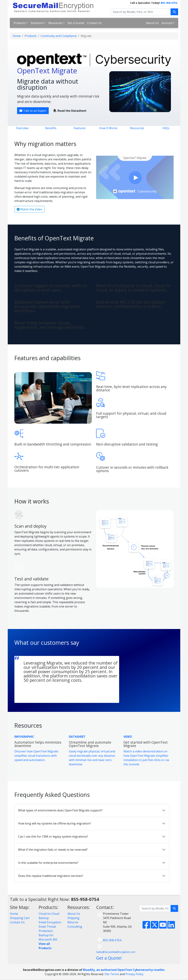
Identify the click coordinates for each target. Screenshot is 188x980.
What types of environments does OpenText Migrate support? (60, 810)
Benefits (51, 128)
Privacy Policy (134, 974)
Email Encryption (50, 922)
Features (80, 128)
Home (17, 36)
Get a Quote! (76, 23)
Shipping (73, 918)
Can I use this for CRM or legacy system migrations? (53, 837)
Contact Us (94, 23)
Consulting (75, 927)
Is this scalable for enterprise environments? (48, 863)
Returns (73, 922)
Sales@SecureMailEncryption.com (116, 952)
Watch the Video (29, 209)
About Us (152, 23)
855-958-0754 (169, 3)
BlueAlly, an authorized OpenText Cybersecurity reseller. (124, 970)
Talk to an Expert (33, 111)
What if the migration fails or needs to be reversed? (53, 850)
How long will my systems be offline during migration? (55, 823)
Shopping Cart (20, 918)
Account (167, 23)
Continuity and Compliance (59, 36)
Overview (22, 128)
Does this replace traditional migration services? (51, 876)
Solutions (37, 23)
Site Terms (112, 974)
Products (20, 23)
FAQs (166, 128)
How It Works (108, 128)
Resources (55, 23)
